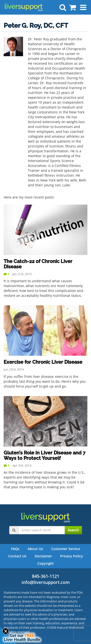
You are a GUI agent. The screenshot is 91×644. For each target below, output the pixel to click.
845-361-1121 (46, 576)
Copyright (46, 563)
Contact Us (17, 556)
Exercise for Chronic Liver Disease (43, 362)
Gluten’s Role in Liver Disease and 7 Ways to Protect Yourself (45, 455)
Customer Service (66, 549)
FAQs (15, 549)
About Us (35, 549)
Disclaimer (43, 556)
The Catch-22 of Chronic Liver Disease (38, 264)
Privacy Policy (72, 556)
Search (73, 530)
